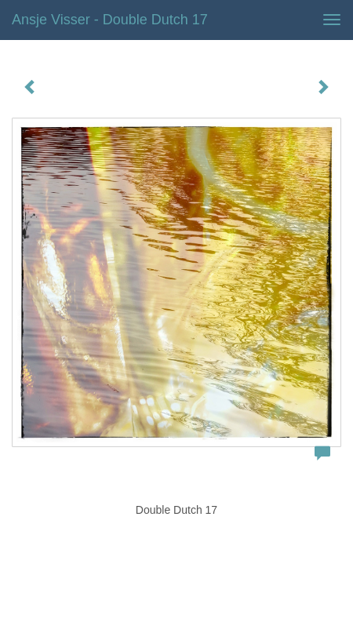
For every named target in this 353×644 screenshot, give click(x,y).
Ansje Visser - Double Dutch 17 (110, 20)
